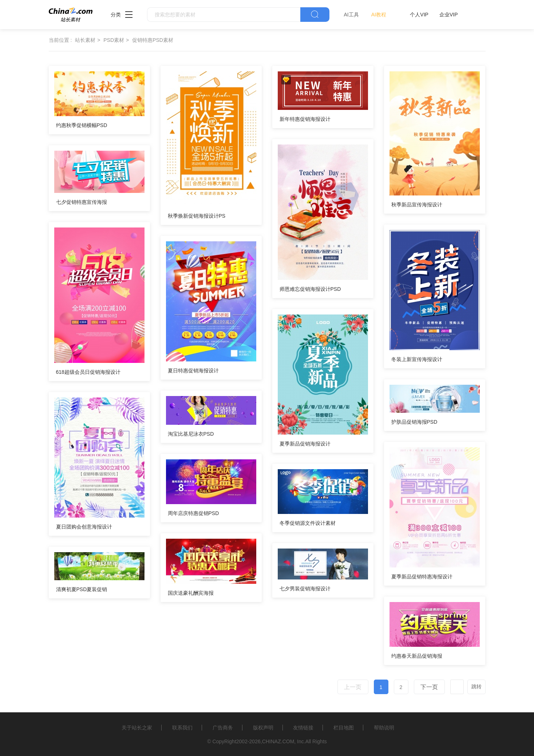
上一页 (353, 687)
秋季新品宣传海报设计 (417, 205)
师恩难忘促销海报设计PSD (310, 289)
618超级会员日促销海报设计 (88, 372)
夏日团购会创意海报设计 (84, 527)
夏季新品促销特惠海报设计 (422, 577)
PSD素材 (114, 40)
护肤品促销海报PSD (414, 422)
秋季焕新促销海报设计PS (197, 216)
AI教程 (379, 15)
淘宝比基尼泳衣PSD (191, 434)
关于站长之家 (137, 728)
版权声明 (263, 728)
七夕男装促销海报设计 (305, 589)
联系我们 (182, 728)
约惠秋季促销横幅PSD (82, 125)
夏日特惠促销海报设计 (193, 371)
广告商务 (223, 728)
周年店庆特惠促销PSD (193, 513)
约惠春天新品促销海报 (417, 656)
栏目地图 (344, 728)
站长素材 (85, 40)
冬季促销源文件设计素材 (308, 523)
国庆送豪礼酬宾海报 (191, 593)
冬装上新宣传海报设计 (417, 359)
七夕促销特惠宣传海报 (82, 202)
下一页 (429, 687)
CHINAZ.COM (278, 741)
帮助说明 (384, 728)
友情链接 (303, 728)
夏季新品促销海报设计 (305, 444)
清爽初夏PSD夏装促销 (82, 589)
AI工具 (351, 15)
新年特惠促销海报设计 (305, 119)
